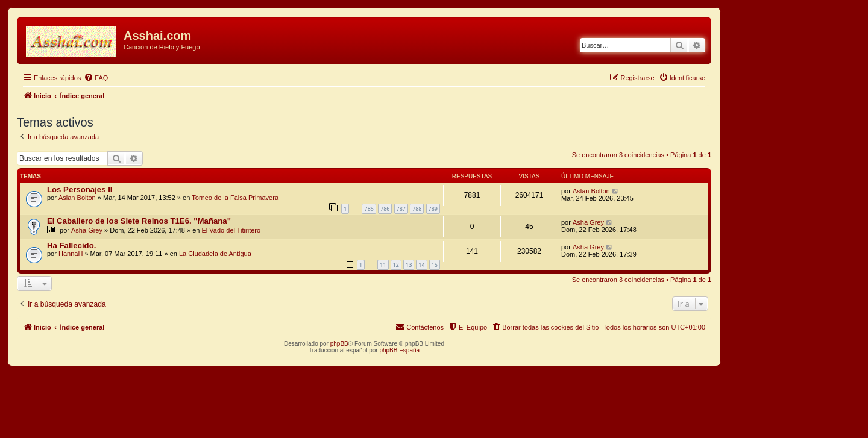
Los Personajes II (80, 189)
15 (435, 265)
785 (369, 209)
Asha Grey (87, 230)
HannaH (71, 254)
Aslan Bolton (77, 198)
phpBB (339, 344)
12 (396, 265)
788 (417, 209)
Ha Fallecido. (71, 246)
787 (401, 209)
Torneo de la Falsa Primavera (235, 198)
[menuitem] (96, 78)
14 (421, 265)
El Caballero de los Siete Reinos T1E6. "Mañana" (139, 221)
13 (409, 265)
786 (385, 209)
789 (433, 209)
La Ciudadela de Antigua (215, 254)
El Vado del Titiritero (231, 230)
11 (383, 265)
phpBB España (399, 350)
